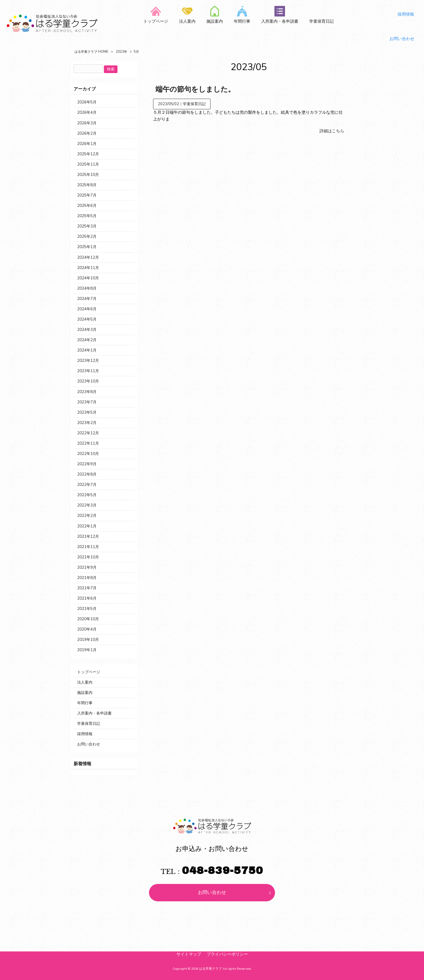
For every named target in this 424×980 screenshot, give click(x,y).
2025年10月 (88, 175)
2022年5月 (87, 495)
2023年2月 (87, 423)
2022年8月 (87, 474)
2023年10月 (88, 381)
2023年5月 (87, 412)
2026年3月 (87, 123)
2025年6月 (87, 206)
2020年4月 (87, 629)
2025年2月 (87, 236)
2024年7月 (87, 299)
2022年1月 (87, 526)
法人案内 (85, 682)
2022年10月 (88, 454)
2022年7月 (87, 485)
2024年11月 (88, 268)
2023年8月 (87, 392)
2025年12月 (88, 154)
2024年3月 (87, 330)
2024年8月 (87, 288)
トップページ (89, 672)
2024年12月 (88, 257)
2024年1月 (87, 350)
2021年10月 (88, 557)
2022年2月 (87, 515)
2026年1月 (87, 144)
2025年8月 (87, 185)
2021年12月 (88, 536)
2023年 (121, 52)
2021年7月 (87, 588)
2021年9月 (87, 567)
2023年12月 (88, 361)
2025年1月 (87, 247)
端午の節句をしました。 (195, 89)
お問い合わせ (89, 744)
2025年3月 (87, 226)
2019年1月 (87, 650)
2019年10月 (88, 640)
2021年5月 (87, 609)
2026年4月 (87, 112)
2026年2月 (87, 133)
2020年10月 (88, 619)
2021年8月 (87, 578)
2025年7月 (87, 195)
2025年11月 (88, 164)
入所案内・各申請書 (94, 713)
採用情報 (85, 734)
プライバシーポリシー (227, 954)
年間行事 (85, 703)
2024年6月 (87, 309)
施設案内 (85, 693)
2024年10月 (88, 278)
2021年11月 (88, 547)
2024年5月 (87, 319)
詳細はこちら (332, 131)
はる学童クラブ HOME (91, 52)
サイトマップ (189, 954)
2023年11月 (88, 371)
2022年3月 (87, 505)
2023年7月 (87, 402)
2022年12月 (88, 433)
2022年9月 (87, 464)
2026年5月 (87, 102)
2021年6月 (87, 598)
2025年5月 (87, 216)
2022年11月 (88, 443)
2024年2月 (87, 340)
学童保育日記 (194, 104)
